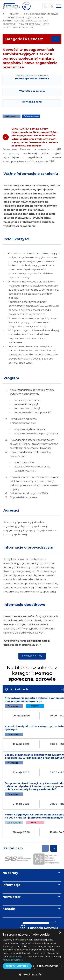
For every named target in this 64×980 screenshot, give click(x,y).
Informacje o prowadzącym (28, 547)
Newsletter (12, 897)
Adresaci (11, 510)
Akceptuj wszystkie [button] (17, 966)
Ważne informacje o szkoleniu (31, 174)
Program (11, 378)
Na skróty (10, 873)
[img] (26, 6)
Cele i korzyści (16, 239)
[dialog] (32, 955)
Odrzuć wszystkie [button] (47, 966)
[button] (32, 975)
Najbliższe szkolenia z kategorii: (32, 673)
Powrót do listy (32, 656)
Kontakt (9, 909)
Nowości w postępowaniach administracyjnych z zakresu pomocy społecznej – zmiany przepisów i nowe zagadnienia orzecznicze (30, 58)
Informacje (11, 885)
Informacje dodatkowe (24, 605)
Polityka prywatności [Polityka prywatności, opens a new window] (13, 960)
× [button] (60, 933)
